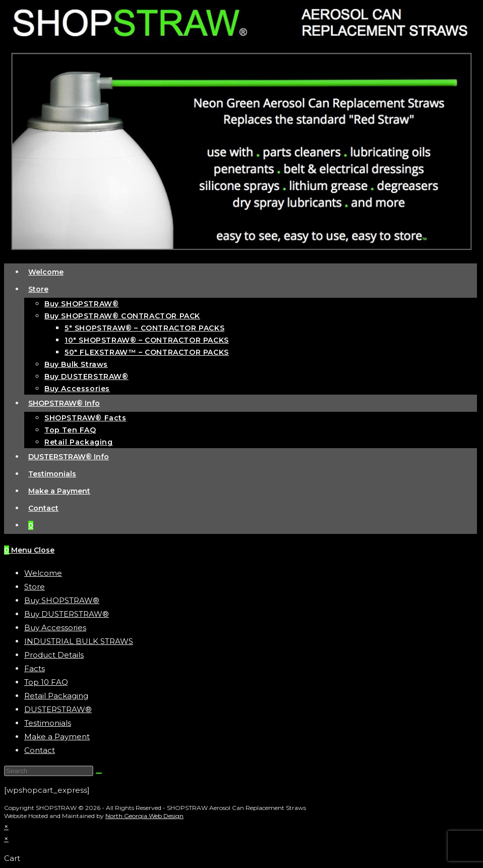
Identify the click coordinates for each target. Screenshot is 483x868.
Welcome (43, 573)
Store (35, 587)
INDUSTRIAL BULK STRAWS (79, 641)
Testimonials (48, 723)
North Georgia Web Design (144, 816)
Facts (35, 668)
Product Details (54, 655)
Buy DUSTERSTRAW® (67, 614)
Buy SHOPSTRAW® (62, 600)
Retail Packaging (56, 696)
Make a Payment (57, 737)
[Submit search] (99, 773)
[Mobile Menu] (33, 550)
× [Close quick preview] (6, 826)
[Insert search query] (49, 771)
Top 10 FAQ (46, 682)
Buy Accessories (55, 628)
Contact (40, 750)
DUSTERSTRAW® (58, 709)
